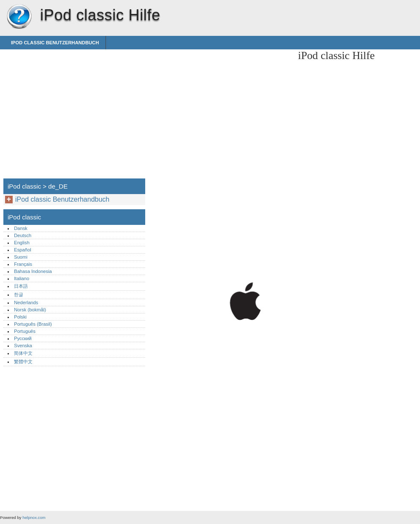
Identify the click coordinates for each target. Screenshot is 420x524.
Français (23, 264)
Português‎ (25, 331)
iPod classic (19, 17)
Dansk (21, 228)
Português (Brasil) (33, 324)
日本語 (21, 286)
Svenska (23, 346)
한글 (19, 294)
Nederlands (26, 303)
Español (22, 250)
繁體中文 (23, 362)
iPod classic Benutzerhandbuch (55, 43)
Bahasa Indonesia (33, 271)
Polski (20, 317)
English (22, 243)
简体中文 (23, 353)
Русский (23, 338)
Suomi (21, 257)
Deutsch (23, 235)
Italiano (22, 278)
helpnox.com (34, 517)
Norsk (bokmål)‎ (30, 310)
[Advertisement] (220, 108)
